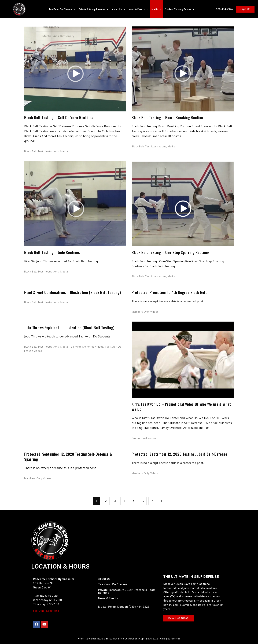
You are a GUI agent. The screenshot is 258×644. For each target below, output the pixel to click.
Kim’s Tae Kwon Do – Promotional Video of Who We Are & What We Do (181, 407)
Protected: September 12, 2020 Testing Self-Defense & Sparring (68, 456)
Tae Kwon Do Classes (62, 9)
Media (157, 9)
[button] (62, 9)
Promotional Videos (144, 438)
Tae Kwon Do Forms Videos (86, 347)
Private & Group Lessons (94, 9)
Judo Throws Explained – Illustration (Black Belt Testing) (69, 328)
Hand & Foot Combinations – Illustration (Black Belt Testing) (73, 292)
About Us (119, 9)
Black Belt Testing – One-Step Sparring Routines (171, 252)
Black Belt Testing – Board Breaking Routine (167, 117)
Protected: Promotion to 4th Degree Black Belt (169, 292)
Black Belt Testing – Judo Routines (52, 252)
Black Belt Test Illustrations (42, 151)
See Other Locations (46, 610)
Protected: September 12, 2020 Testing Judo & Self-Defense (179, 454)
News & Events (138, 9)
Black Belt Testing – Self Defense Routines (59, 117)
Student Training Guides (180, 9)
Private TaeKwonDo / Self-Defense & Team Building (127, 591)
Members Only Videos (145, 312)
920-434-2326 (224, 9)
